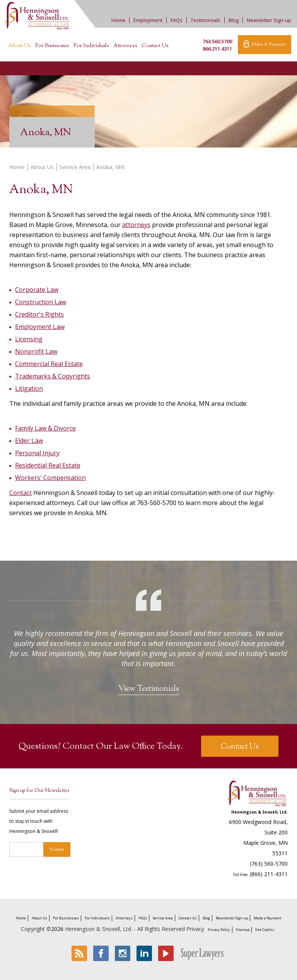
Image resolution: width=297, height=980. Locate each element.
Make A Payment (265, 44)
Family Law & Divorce (45, 428)
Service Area (75, 167)
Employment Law (40, 327)
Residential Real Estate (48, 465)
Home (118, 20)
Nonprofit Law (36, 351)
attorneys (136, 225)
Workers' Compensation (50, 478)
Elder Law (29, 441)
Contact (20, 493)
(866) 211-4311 (269, 874)
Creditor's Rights (39, 314)
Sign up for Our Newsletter (39, 791)
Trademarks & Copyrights (53, 376)
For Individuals (91, 46)
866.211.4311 (217, 49)
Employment (148, 20)
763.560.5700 (217, 41)
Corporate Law (37, 290)
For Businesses (52, 46)
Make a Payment (268, 918)
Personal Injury (37, 453)
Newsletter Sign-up (269, 20)
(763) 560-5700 (269, 864)
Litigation (29, 388)
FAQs (177, 20)
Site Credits (265, 930)
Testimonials (206, 20)
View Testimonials (149, 689)
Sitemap (243, 930)
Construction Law (41, 302)
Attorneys (125, 46)
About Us (19, 46)
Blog (234, 20)
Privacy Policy (219, 930)
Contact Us (155, 46)
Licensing (29, 339)
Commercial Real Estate (49, 364)
